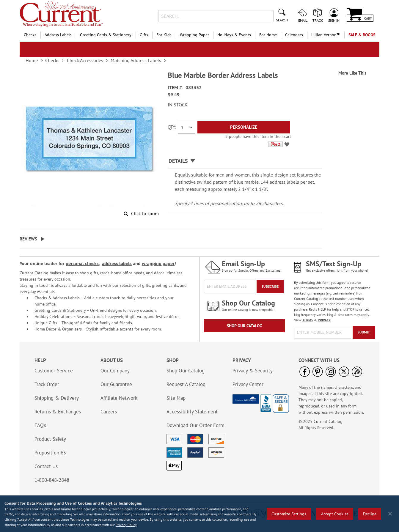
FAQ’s (40, 425)
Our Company (115, 371)
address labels (117, 263)
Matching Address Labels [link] (136, 60)
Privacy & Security (253, 371)
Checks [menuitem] (30, 35)
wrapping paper (158, 263)
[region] (199, 514)
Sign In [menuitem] (334, 20)
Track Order (47, 384)
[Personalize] (244, 127)
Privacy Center (248, 384)
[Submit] (364, 332)
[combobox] (216, 16)
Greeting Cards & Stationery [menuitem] (106, 35)
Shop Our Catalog (245, 326)
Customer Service (54, 371)
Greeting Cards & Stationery (60, 310)
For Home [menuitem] (268, 35)
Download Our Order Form (195, 425)
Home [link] (32, 60)
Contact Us (46, 466)
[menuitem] (326, 35)
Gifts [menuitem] (144, 35)
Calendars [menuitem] (294, 35)
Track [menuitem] (318, 20)
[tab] (245, 161)
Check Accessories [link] (85, 60)
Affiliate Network (119, 398)
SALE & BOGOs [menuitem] (362, 35)
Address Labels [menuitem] (58, 35)
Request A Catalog (186, 384)
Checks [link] (52, 60)
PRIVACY (324, 320)
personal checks (82, 263)
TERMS (308, 320)
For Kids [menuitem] (164, 35)
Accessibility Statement (192, 412)
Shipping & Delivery (57, 398)
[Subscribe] (270, 287)
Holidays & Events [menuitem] (234, 35)
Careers (109, 412)
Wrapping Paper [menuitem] (194, 35)
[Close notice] (390, 514)
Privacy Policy (126, 525)
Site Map (176, 398)
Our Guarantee (116, 384)
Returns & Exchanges (58, 412)
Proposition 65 (50, 453)
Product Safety (50, 439)
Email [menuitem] (303, 20)
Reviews (28, 239)
